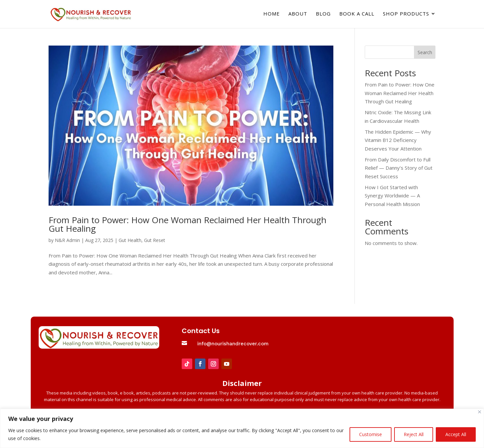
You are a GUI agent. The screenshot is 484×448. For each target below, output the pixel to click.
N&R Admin (67, 240)
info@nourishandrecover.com (233, 344)
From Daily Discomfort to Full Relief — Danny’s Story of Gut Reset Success (399, 168)
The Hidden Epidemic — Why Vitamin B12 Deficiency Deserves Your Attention (398, 140)
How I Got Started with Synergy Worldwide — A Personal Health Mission (392, 196)
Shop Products (406, 15)
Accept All (456, 434)
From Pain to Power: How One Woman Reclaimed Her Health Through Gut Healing (187, 224)
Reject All (414, 434)
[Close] (480, 412)
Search (425, 52)
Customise (371, 434)
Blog (323, 15)
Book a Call (357, 15)
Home (272, 15)
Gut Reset (155, 240)
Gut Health (130, 240)
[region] (242, 428)
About (298, 15)
